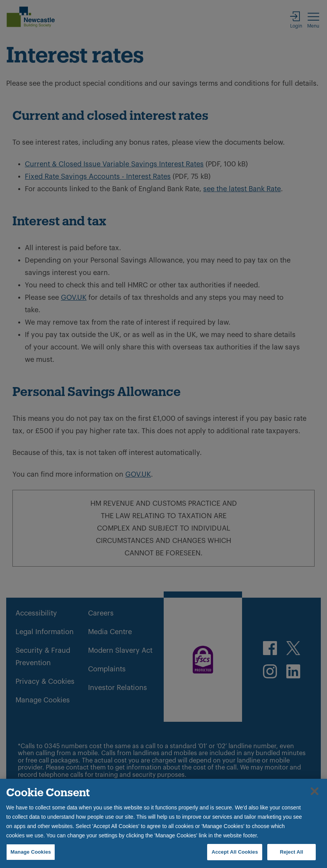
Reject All (291, 852)
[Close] (315, 791)
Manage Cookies (31, 852)
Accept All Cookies (235, 852)
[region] (163, 823)
